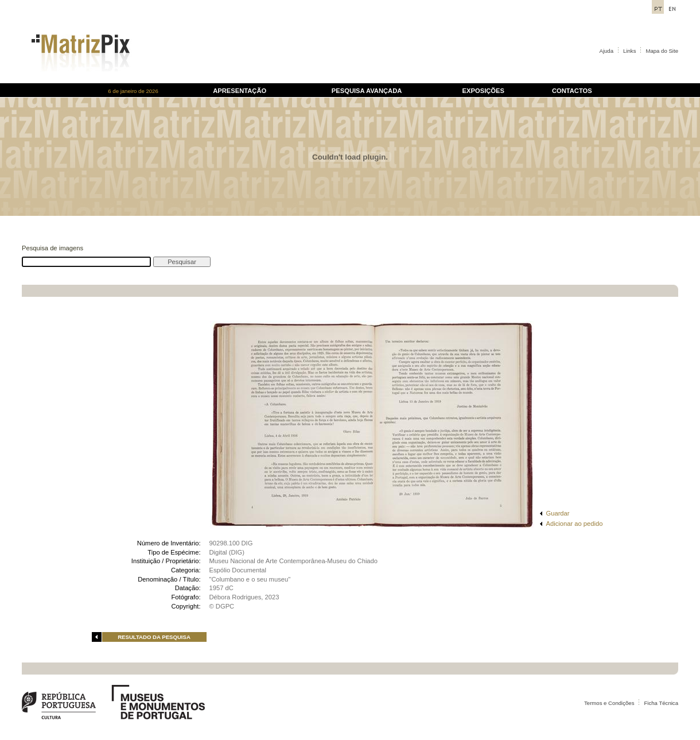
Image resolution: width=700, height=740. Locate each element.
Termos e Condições (609, 703)
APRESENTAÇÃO (240, 91)
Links (629, 51)
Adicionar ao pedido (575, 524)
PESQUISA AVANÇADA (367, 91)
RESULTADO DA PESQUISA (154, 637)
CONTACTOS (572, 91)
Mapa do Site (662, 51)
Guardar (558, 513)
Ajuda (607, 51)
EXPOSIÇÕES (483, 91)
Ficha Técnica (661, 703)
